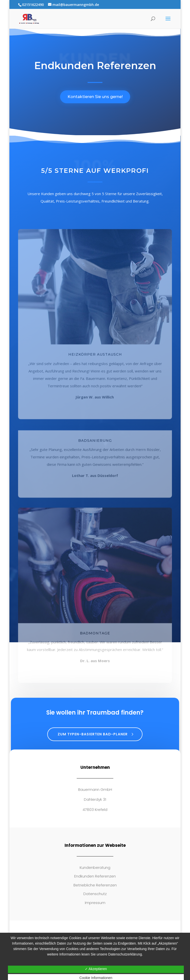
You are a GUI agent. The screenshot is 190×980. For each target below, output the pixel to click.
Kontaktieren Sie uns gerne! (95, 97)
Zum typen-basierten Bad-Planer (93, 734)
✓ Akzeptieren (96, 969)
